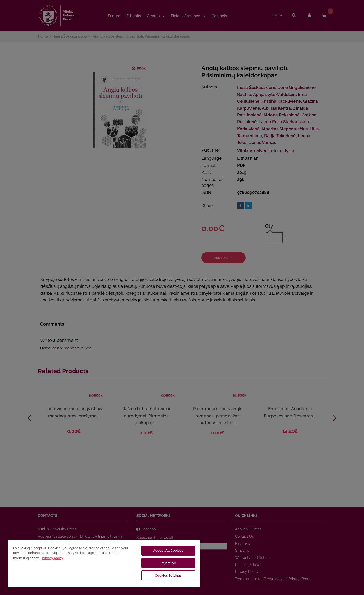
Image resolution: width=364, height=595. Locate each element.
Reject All (168, 563)
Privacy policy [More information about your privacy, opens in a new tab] (53, 558)
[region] (104, 563)
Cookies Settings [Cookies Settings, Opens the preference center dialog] (168, 575)
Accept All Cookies (168, 551)
